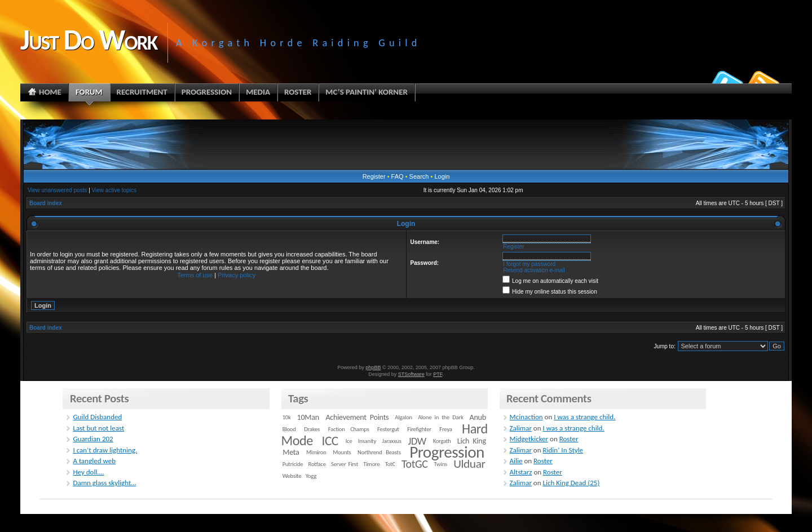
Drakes (312, 429)
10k (287, 417)
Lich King (472, 441)
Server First (345, 464)
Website (292, 476)
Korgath (442, 441)
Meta (291, 452)
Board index (46, 203)
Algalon (403, 417)
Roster (569, 439)
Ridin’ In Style (563, 450)
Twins (441, 464)
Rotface (317, 464)
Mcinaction (526, 417)
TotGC (415, 464)
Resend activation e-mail (534, 270)
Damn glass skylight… (104, 483)
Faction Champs (349, 429)
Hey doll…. (88, 472)
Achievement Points (357, 417)
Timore (371, 464)
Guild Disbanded (97, 417)
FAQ (398, 176)
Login (442, 176)
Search (419, 176)
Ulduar (469, 464)
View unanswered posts (57, 190)
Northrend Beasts (379, 452)
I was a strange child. (584, 417)
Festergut (388, 429)
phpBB (373, 367)
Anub (478, 417)
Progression (447, 452)
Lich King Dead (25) (572, 483)
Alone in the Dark (440, 417)
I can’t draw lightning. (105, 450)
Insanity (367, 441)
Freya (445, 429)
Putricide (293, 464)
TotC (390, 464)
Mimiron (316, 452)
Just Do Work (89, 39)
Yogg (311, 476)
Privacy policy (237, 275)
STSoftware (411, 374)
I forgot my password (529, 264)
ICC (330, 441)
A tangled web (94, 461)
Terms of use (195, 275)
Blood (289, 429)
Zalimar (521, 428)
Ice (349, 441)
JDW (417, 441)
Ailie (516, 461)
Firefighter (419, 429)
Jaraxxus (391, 441)
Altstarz (521, 472)
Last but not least (98, 428)
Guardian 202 (93, 439)
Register (374, 176)
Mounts (342, 452)
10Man (308, 417)
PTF (438, 374)
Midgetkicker (529, 439)
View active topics (114, 190)
